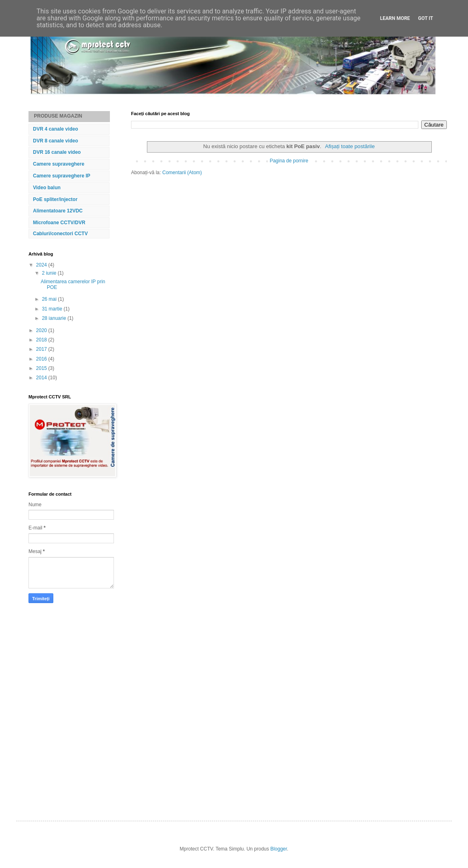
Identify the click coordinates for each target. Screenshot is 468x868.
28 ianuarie (55, 318)
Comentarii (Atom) (182, 173)
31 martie (53, 309)
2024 (42, 265)
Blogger (279, 849)
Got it (425, 18)
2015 (42, 368)
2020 (42, 330)
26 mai (50, 299)
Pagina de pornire (289, 161)
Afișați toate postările (350, 146)
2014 (42, 378)
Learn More (395, 18)
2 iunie (50, 273)
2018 (42, 340)
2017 (42, 349)
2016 (42, 359)
